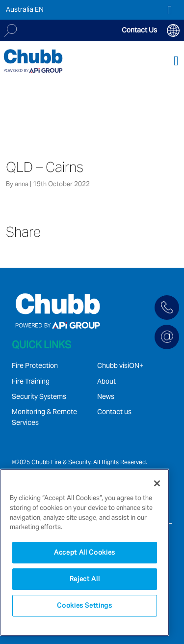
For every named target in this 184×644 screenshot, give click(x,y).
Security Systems (39, 396)
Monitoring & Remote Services (44, 417)
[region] (85, 552)
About (106, 381)
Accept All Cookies (85, 552)
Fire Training (31, 381)
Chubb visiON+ (120, 365)
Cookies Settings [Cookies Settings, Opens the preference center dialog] (85, 605)
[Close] (157, 483)
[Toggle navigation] (176, 61)
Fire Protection (35, 365)
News (106, 396)
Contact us (114, 412)
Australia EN (25, 9)
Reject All (85, 579)
